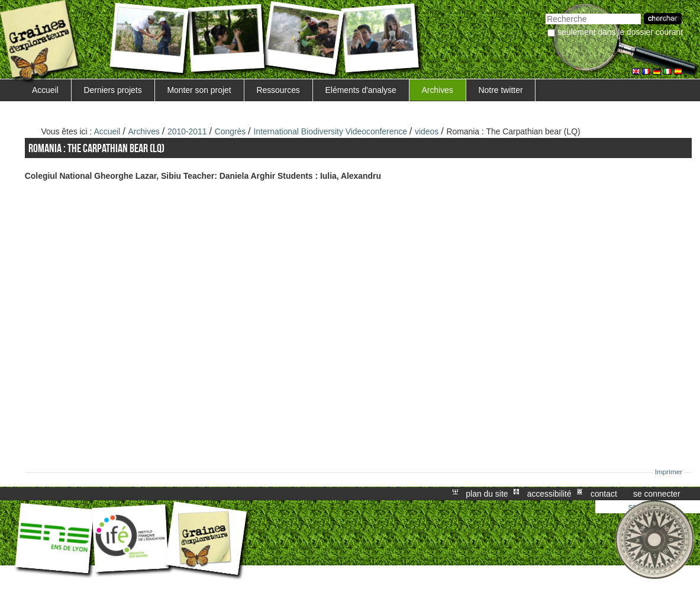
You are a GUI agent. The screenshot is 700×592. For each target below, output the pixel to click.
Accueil (45, 90)
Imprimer (669, 472)
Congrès (230, 131)
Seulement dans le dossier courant (620, 32)
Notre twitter (501, 90)
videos (427, 131)
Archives (437, 90)
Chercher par (545, 12)
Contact (604, 494)
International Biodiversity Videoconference (330, 131)
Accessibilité (549, 494)
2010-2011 (187, 131)
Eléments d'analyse (361, 90)
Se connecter (657, 494)
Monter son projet (199, 90)
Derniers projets (113, 90)
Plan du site (487, 494)
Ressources (278, 90)
